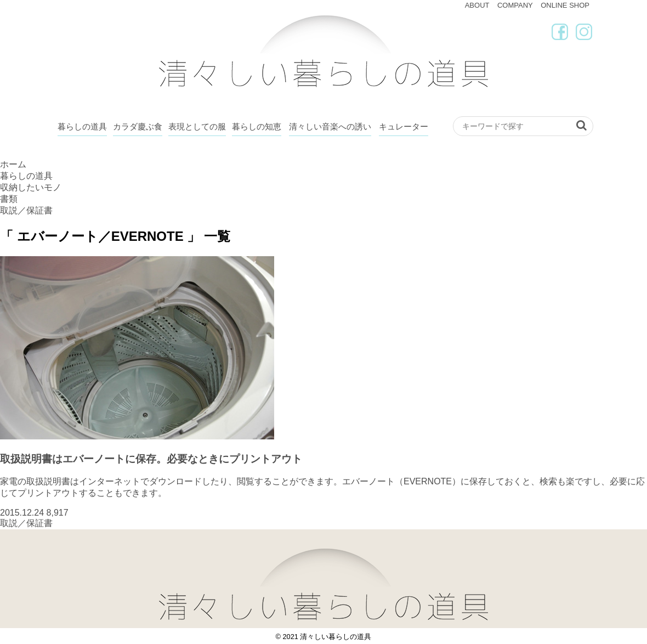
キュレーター (404, 126)
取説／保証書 (26, 523)
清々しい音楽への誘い (330, 126)
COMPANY (515, 5)
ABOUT (477, 5)
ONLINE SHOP (565, 5)
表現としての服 (197, 126)
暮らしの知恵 (257, 126)
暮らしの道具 (82, 126)
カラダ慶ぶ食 (138, 126)
